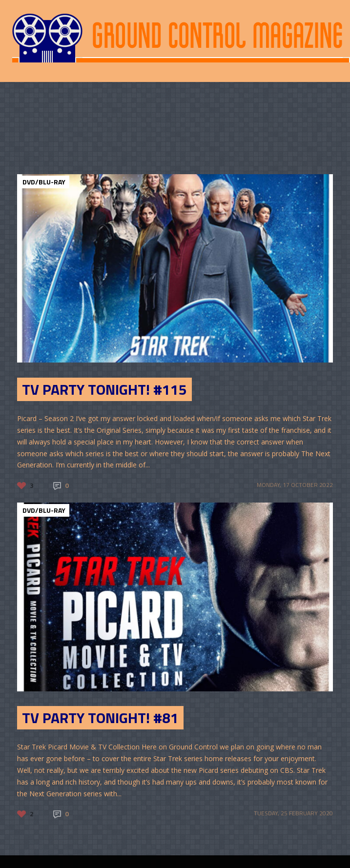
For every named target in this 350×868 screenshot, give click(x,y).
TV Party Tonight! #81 (100, 718)
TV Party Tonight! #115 (104, 389)
